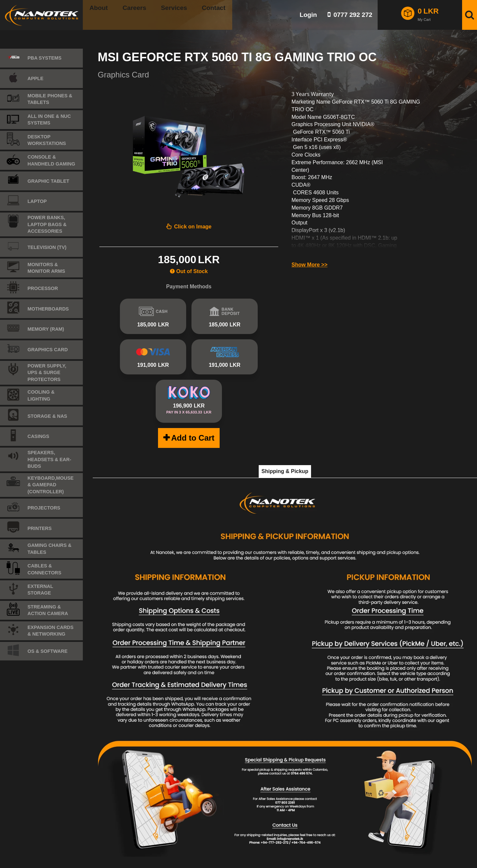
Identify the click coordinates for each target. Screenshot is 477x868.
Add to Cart (193, 419)
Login (308, 15)
